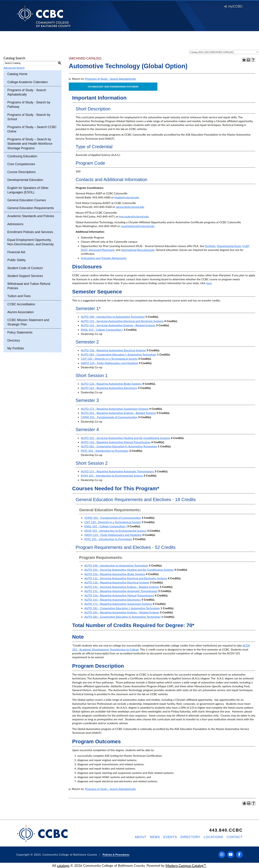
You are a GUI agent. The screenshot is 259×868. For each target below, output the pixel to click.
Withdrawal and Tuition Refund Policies (29, 286)
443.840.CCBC (226, 830)
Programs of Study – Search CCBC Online (32, 129)
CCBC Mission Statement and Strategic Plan (28, 322)
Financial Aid (16, 252)
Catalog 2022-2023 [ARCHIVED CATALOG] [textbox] (212, 52)
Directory (14, 340)
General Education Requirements (31, 208)
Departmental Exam (229, 246)
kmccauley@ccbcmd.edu (134, 216)
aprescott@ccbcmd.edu (130, 207)
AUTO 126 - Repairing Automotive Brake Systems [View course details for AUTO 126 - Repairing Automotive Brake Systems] (111, 384)
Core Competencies (21, 164)
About (141, 837)
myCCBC (233, 6)
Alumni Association (21, 312)
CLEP (246, 246)
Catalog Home (17, 74)
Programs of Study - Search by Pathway (29, 105)
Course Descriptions (21, 172)
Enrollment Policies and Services (30, 232)
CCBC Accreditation (21, 304)
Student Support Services (25, 276)
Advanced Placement (102, 250)
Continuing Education (22, 156)
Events (170, 837)
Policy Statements (20, 332)
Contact (235, 837)
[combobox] (224, 52)
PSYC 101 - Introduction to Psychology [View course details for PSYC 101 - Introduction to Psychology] (105, 451)
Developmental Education (25, 180)
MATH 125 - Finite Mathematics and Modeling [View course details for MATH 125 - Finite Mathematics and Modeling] (109, 363)
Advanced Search (14, 68)
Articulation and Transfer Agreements (104, 258)
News (155, 837)
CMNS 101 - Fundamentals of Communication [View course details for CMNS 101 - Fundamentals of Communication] (109, 417)
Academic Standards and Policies (31, 216)
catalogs (63, 865)
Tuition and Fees (19, 296)
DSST (84, 250)
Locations (214, 837)
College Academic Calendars (28, 82)
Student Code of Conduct (25, 268)
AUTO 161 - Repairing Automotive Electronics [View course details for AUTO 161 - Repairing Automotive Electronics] (109, 388)
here (209, 283)
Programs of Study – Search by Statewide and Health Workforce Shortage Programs (30, 144)
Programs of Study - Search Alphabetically (27, 92)
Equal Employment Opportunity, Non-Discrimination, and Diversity (31, 242)
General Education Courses (27, 200)
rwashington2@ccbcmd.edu (138, 226)
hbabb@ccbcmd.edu (127, 197)
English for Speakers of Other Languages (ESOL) (28, 190)
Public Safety (17, 260)
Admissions (15, 224)
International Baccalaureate (138, 250)
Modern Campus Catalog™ (186, 865)
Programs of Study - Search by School (29, 117)
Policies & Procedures (116, 854)
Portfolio (210, 246)
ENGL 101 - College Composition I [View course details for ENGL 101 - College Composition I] (102, 330)
